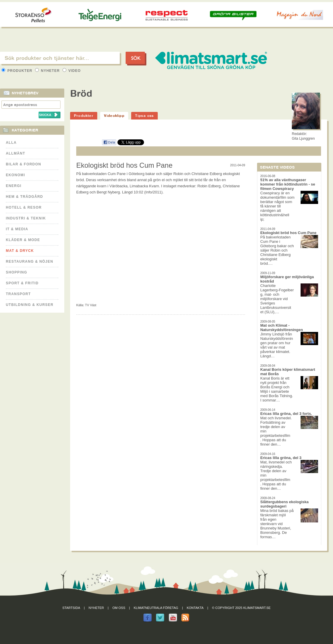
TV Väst (91, 305)
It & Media (17, 229)
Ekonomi (15, 175)
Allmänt (15, 153)
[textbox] (60, 58)
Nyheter (48, 71)
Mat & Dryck (20, 251)
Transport (18, 294)
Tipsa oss (144, 116)
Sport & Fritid (22, 283)
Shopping (17, 272)
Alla (11, 143)
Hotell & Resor (24, 207)
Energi (14, 186)
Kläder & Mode (23, 240)
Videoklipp (114, 116)
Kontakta (195, 608)
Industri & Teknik (26, 218)
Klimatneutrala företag (156, 608)
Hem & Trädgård (24, 197)
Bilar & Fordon (24, 164)
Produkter (18, 71)
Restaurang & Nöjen (30, 262)
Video (72, 71)
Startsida (71, 608)
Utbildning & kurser (30, 305)
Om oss (119, 608)
